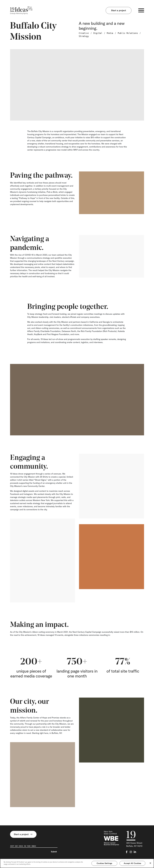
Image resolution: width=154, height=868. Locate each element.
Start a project (119, 10)
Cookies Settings (104, 863)
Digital (98, 33)
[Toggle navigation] (141, 10)
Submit (54, 852)
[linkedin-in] (135, 852)
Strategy (84, 36)
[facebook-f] (127, 852)
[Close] (150, 863)
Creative (84, 33)
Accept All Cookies (132, 863)
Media (110, 33)
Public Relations (128, 33)
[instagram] (131, 852)
